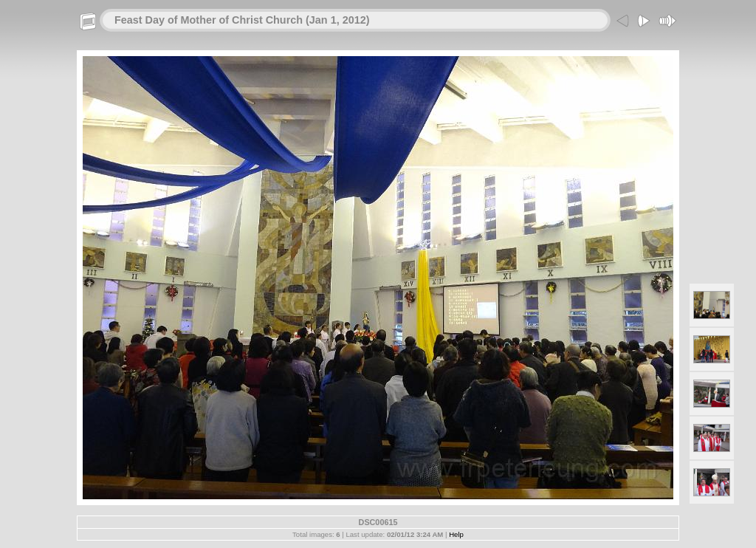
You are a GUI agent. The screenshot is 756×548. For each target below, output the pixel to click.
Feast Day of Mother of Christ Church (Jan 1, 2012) (242, 20)
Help (456, 534)
